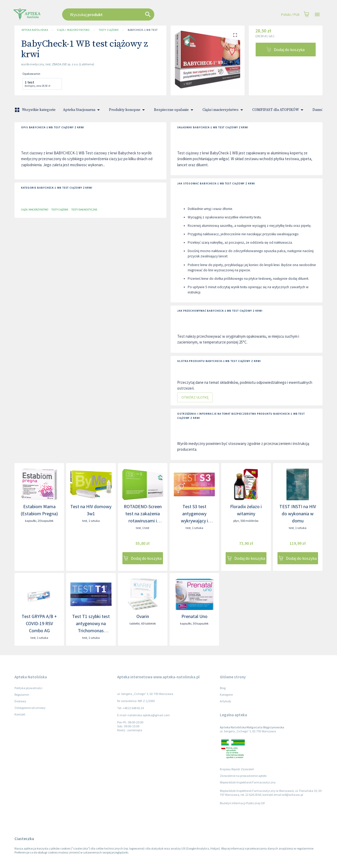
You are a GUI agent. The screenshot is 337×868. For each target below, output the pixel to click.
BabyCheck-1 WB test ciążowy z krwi (154, 30)
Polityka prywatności (28, 688)
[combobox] (135, 14)
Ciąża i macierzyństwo (73, 30)
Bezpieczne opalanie (175, 110)
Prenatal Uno (194, 616)
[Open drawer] (317, 15)
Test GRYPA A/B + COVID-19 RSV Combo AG (39, 623)
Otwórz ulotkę (195, 397)
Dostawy (20, 701)
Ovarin (143, 616)
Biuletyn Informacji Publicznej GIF (242, 803)
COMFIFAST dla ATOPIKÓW (279, 110)
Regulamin (22, 695)
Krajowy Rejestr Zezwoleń (237, 769)
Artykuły (226, 701)
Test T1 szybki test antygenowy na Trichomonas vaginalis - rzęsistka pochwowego (91, 631)
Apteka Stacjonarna (82, 110)
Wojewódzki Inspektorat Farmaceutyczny (248, 782)
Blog (223, 688)
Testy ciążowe (109, 30)
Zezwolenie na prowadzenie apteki (243, 776)
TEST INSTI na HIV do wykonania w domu (298, 514)
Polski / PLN (290, 15)
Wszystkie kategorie (36, 110)
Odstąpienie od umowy (30, 708)
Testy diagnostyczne (84, 210)
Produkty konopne (128, 110)
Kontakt (20, 714)
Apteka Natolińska (35, 30)
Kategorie (226, 695)
